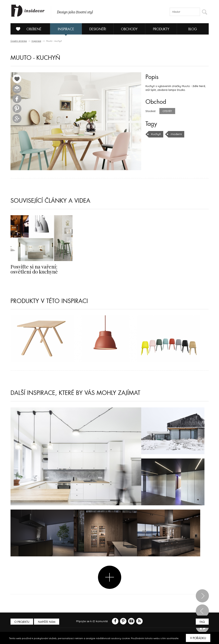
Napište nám (48, 622)
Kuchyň (156, 134)
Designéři (98, 29)
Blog (193, 29)
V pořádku (198, 638)
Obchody (129, 29)
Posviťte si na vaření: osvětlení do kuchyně (32, 269)
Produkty (161, 29)
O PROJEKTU (22, 622)
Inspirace (66, 29)
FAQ (202, 622)
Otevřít (167, 111)
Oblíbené (27, 29)
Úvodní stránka (19, 41)
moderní (176, 134)
